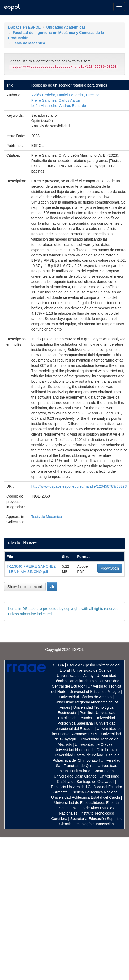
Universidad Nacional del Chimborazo (85, 750)
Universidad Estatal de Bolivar (78, 755)
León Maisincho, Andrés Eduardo (59, 106)
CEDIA (58, 665)
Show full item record (25, 587)
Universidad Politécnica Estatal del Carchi (86, 797)
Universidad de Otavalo (94, 744)
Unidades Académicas (66, 27)
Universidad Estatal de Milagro (94, 692)
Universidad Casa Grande (76, 776)
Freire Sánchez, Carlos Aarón (56, 100)
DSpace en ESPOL (24, 27)
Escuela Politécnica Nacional (94, 792)
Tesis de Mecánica (29, 43)
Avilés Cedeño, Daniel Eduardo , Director (65, 95)
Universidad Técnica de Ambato (86, 697)
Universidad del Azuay (75, 676)
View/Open (110, 568)
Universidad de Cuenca (92, 670)
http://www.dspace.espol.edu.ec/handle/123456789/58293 (79, 486)
